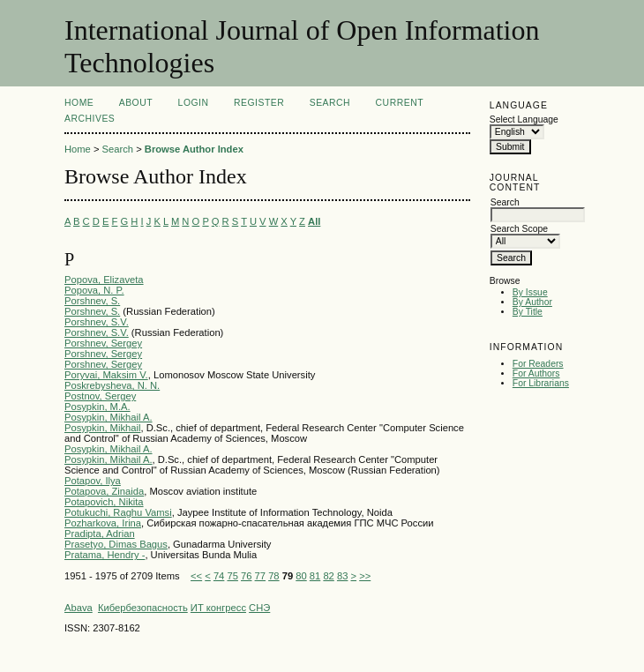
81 (315, 576)
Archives (90, 119)
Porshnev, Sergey (103, 343)
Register (259, 103)
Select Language (524, 119)
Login (194, 103)
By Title (528, 312)
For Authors (536, 373)
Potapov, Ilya (93, 481)
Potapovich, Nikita (104, 502)
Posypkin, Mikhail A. (109, 417)
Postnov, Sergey (100, 396)
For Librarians (541, 383)
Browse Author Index (194, 149)
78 (273, 576)
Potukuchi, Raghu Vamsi (118, 512)
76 (246, 576)
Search (330, 103)
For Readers (538, 364)
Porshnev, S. (92, 301)
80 (301, 576)
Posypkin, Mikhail (102, 428)
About (136, 103)
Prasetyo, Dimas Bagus (116, 544)
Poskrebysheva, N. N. (112, 385)
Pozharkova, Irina (103, 523)
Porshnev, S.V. (97, 322)
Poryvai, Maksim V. (106, 375)
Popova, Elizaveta (104, 280)
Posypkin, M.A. (97, 407)
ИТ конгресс (218, 608)
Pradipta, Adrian (100, 534)
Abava (79, 608)
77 (260, 576)
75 (232, 576)
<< (196, 576)
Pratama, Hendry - (105, 555)
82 (328, 576)
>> (365, 576)
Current (400, 103)
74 (219, 576)
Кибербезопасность (143, 608)
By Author (532, 302)
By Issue (530, 292)
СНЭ (259, 608)
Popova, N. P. (94, 290)
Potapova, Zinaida (104, 491)
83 (342, 576)
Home (79, 103)
